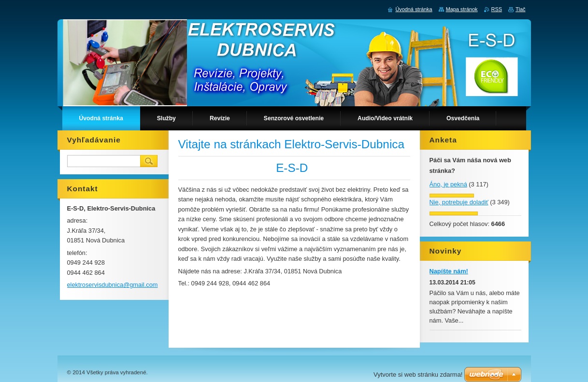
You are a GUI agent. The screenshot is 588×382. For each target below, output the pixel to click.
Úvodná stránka (414, 9)
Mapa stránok (462, 9)
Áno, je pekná (448, 184)
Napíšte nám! (449, 271)
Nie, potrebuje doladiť (459, 202)
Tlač (521, 9)
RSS (497, 9)
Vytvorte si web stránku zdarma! (418, 375)
